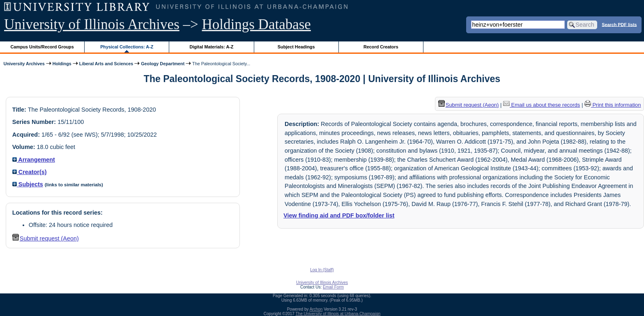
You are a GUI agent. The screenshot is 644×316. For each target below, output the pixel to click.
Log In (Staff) (322, 270)
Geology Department (163, 64)
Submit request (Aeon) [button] (46, 238)
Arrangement (34, 160)
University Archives (24, 64)
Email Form (333, 287)
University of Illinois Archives (92, 24)
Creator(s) (30, 172)
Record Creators (381, 47)
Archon (316, 309)
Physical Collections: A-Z (127, 47)
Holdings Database (256, 24)
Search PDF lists (619, 24)
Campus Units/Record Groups (42, 47)
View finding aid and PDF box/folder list (339, 215)
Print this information (613, 105)
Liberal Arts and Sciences (106, 64)
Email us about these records (542, 105)
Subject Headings (296, 47)
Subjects (28, 184)
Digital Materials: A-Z (211, 47)
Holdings (62, 64)
